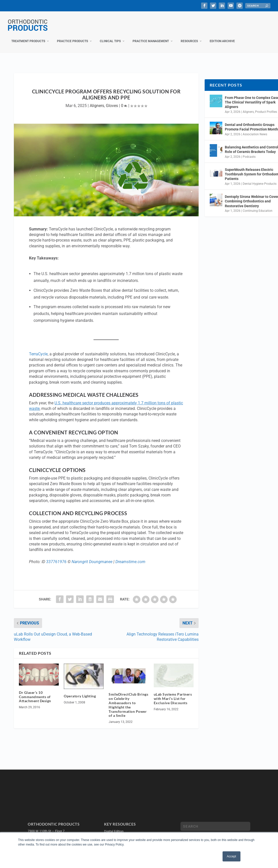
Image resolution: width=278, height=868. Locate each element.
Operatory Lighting (80, 691)
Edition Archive (222, 36)
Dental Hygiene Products (260, 179)
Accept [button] (231, 856)
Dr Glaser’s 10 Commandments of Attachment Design (35, 692)
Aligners (97, 101)
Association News (255, 129)
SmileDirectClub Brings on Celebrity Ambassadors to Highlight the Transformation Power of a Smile (128, 700)
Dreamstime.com (130, 557)
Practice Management (151, 36)
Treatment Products (28, 36)
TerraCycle (38, 349)
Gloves (112, 101)
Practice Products (72, 36)
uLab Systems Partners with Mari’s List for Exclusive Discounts (173, 693)
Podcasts (249, 151)
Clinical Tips (110, 36)
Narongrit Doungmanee (92, 557)
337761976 (56, 557)
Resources (189, 36)
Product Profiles (266, 107)
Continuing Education (258, 206)
